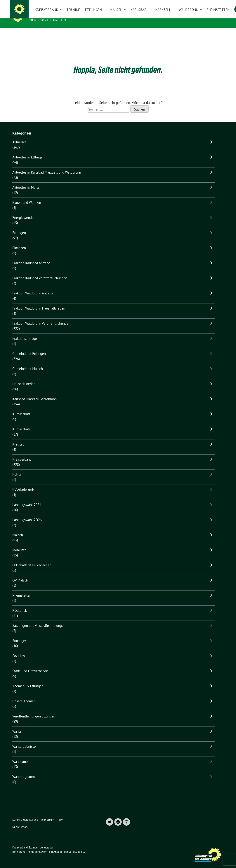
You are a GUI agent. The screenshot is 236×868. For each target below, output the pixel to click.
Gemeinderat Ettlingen (29, 348)
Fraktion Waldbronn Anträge (33, 287)
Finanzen (19, 242)
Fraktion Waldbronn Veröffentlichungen (41, 318)
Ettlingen (19, 227)
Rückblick (20, 605)
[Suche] (212, 4)
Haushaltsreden (24, 378)
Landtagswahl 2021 (27, 499)
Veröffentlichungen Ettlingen (34, 710)
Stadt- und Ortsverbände (30, 665)
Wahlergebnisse (24, 741)
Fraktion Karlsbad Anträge (31, 257)
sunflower (41, 846)
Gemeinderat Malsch (28, 363)
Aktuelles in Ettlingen (28, 151)
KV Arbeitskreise (24, 484)
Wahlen (18, 726)
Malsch (18, 529)
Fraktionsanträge (25, 333)
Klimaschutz (21, 408)
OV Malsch (20, 574)
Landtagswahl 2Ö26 (27, 514)
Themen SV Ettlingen (28, 680)
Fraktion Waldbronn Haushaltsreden (39, 303)
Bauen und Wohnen (27, 197)
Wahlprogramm (24, 771)
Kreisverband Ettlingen (50, 15)
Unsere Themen (24, 695)
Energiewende (23, 212)
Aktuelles (19, 136)
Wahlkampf (21, 756)
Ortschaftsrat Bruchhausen (32, 559)
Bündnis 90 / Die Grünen (46, 20)
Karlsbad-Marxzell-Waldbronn (34, 393)
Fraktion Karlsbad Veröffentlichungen (40, 272)
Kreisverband (22, 454)
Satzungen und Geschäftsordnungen (39, 620)
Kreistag (18, 439)
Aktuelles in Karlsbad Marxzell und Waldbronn (47, 167)
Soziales (19, 650)
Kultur (17, 469)
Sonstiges (19, 635)
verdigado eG (77, 846)
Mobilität (19, 544)
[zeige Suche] (217, 4)
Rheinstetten (22, 590)
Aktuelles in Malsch (27, 182)
